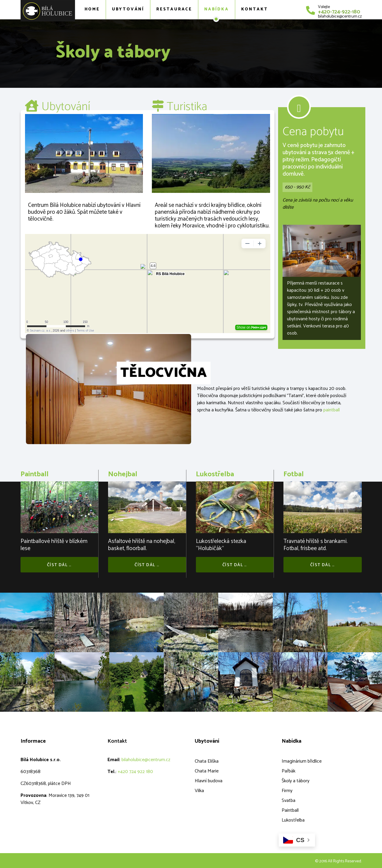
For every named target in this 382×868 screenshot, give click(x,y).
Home (92, 9)
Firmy (287, 791)
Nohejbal (123, 474)
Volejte (324, 7)
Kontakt (255, 9)
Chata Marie (207, 771)
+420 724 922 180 (135, 772)
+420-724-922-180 (339, 12)
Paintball (35, 474)
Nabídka (217, 9)
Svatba (289, 801)
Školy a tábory (296, 781)
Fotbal (294, 474)
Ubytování (128, 9)
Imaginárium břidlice (302, 761)
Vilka (199, 791)
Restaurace (174, 9)
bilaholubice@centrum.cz (340, 17)
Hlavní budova (209, 781)
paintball (332, 410)
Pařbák (289, 771)
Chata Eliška (207, 761)
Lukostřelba (215, 474)
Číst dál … (59, 565)
